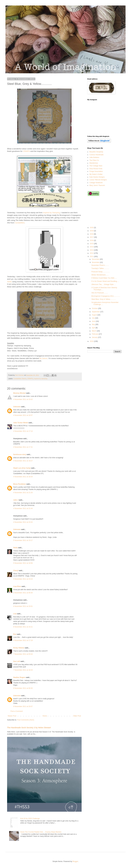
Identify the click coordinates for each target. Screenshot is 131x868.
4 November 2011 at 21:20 (23, 493)
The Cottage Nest (96, 166)
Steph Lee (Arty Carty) (22, 468)
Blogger (75, 861)
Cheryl (16, 571)
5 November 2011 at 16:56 (23, 563)
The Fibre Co (94, 160)
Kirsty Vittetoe (19, 648)
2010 (92, 341)
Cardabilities (20, 223)
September (96, 312)
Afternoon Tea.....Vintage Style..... (104, 284)
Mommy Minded (19, 393)
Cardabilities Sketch (20, 379)
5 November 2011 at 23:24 (23, 579)
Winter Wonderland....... (100, 275)
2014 (92, 247)
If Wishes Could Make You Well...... (104, 278)
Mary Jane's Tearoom (97, 185)
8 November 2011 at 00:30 (23, 688)
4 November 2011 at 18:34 (23, 477)
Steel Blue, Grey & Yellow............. (104, 299)
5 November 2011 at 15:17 (23, 540)
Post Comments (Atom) (26, 720)
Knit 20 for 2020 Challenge (30, 819)
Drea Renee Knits (96, 169)
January (95, 337)
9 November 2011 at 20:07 (23, 706)
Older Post (77, 716)
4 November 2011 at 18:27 (23, 461)
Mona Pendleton (20, 484)
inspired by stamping (40, 379)
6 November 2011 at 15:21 (23, 627)
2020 (92, 228)
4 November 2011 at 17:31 (23, 447)
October (95, 308)
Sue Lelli (17, 661)
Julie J (16, 500)
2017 (92, 237)
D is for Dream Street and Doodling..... (105, 281)
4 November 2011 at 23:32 (23, 522)
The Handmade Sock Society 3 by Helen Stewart (29, 728)
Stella (9, 282)
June (94, 321)
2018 (92, 234)
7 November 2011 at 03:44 (23, 654)
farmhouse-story (20, 454)
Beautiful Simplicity (96, 152)
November (96, 262)
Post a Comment (17, 711)
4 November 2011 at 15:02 (23, 399)
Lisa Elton (17, 586)
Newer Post (12, 716)
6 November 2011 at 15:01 (23, 606)
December (96, 259)
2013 (92, 250)
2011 (92, 256)
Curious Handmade (96, 155)
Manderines (94, 163)
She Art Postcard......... (100, 293)
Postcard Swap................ (101, 272)
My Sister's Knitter (96, 174)
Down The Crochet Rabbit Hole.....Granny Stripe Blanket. (41, 832)
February (95, 334)
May (94, 324)
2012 (92, 253)
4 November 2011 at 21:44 (23, 508)
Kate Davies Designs (97, 177)
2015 (92, 244)
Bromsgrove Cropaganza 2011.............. (106, 296)
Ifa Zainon (43, 358)
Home (45, 716)
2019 (92, 231)
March (94, 331)
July (94, 318)
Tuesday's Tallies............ (100, 268)
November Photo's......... (100, 265)
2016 (92, 240)
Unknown (17, 407)
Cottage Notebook (96, 183)
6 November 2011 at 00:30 (23, 593)
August (95, 315)
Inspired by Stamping (51, 213)
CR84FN (26, 151)
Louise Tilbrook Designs (98, 180)
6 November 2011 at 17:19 (23, 640)
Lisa (15, 614)
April (94, 328)
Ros (15, 634)
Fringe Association (96, 171)
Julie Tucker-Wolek (21, 423)
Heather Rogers (19, 677)
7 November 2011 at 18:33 (23, 670)
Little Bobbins (94, 157)
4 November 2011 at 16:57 (23, 415)
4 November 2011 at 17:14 (23, 431)
